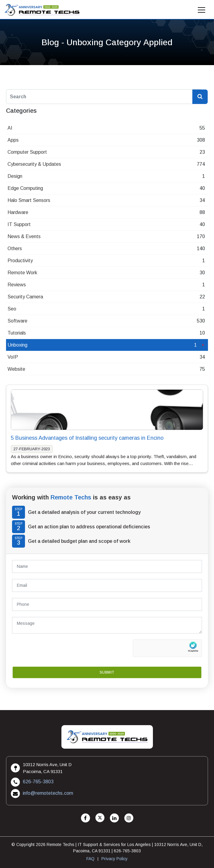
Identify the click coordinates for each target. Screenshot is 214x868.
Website (16, 369)
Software (17, 321)
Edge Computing (25, 188)
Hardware (18, 212)
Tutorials (17, 333)
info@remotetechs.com (48, 793)
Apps (13, 140)
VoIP (13, 357)
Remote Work (22, 273)
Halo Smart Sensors (29, 200)
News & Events (24, 236)
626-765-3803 (38, 782)
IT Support (19, 224)
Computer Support (27, 152)
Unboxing (17, 345)
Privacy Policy (115, 859)
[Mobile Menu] (202, 12)
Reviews (17, 285)
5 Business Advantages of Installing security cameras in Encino (87, 438)
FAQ (90, 859)
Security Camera (25, 297)
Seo (12, 309)
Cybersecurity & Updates (34, 164)
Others (15, 248)
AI (10, 128)
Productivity (20, 261)
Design (15, 176)
